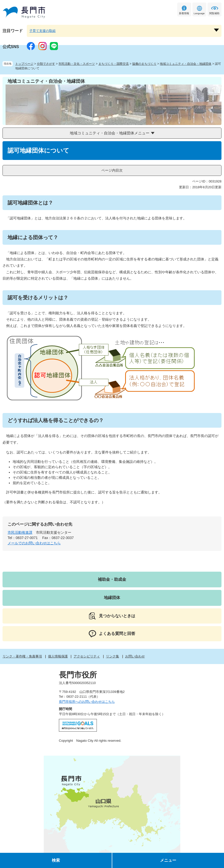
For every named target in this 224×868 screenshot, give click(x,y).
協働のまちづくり (144, 64)
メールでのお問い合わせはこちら (34, 543)
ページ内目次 (112, 170)
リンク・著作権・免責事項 (22, 656)
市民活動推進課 (20, 532)
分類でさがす (46, 64)
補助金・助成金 (112, 579)
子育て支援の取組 (42, 31)
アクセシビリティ (87, 656)
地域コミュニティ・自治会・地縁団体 (186, 64)
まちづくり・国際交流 (114, 64)
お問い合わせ (135, 656)
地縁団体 (112, 598)
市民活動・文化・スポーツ (77, 64)
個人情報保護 (58, 656)
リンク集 (113, 656)
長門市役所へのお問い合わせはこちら (87, 702)
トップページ (24, 64)
